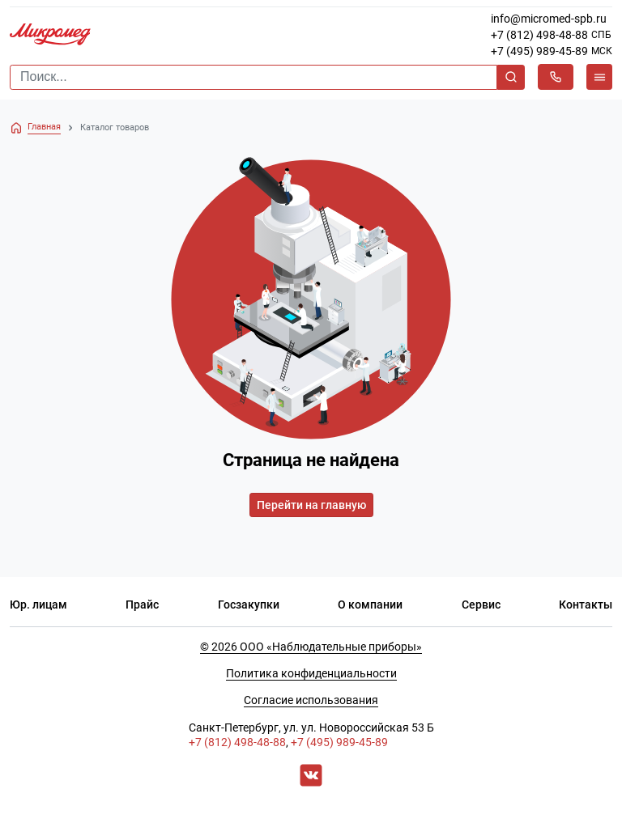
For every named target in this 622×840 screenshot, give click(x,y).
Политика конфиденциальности (311, 673)
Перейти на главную (311, 505)
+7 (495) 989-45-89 (539, 51)
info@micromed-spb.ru (549, 19)
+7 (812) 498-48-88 (539, 35)
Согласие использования (311, 700)
